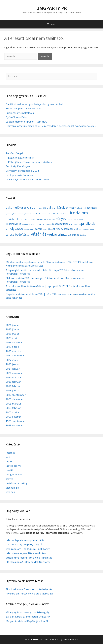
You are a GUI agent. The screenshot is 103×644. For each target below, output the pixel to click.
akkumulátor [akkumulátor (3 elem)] (15, 207)
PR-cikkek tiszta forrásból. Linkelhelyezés (29, 589)
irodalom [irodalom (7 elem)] (79, 213)
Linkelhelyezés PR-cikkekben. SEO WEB (28, 179)
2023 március (14, 351)
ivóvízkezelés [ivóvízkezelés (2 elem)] (13, 219)
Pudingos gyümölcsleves (20, 113)
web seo (10, 492)
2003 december (15, 399)
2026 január (13, 325)
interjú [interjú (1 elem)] (67, 214)
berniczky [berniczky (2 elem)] (71, 208)
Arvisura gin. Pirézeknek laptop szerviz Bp (29, 594)
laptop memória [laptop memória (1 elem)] (77, 219)
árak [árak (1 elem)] (68, 235)
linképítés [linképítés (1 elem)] (25, 224)
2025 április (13, 338)
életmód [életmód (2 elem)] (75, 235)
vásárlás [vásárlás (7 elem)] (39, 234)
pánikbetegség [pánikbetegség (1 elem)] (29, 229)
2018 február (13, 386)
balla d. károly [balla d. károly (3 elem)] (56, 207)
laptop (10, 461)
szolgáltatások (14, 474)
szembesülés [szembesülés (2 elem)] (71, 229)
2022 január (13, 364)
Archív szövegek (15, 153)
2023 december (15, 342)
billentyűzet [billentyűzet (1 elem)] (81, 208)
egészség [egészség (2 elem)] (92, 208)
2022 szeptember (16, 355)
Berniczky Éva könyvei (18, 166)
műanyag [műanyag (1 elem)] (48, 224)
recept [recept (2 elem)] (51, 229)
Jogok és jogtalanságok (21, 158)
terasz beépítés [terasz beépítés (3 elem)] (16, 235)
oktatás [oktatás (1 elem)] (78, 224)
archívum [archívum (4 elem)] (31, 207)
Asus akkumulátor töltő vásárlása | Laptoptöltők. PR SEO (38, 286)
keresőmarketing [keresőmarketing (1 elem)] (31, 219)
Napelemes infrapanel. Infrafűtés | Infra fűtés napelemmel (39, 294)
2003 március (14, 404)
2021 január (13, 369)
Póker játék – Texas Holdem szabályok (30, 162)
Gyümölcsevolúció (16, 117)
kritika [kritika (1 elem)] (41, 219)
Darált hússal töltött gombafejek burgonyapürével (34, 104)
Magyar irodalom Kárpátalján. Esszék (27, 621)
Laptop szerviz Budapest (20, 175)
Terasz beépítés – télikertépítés (23, 108)
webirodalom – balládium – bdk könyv (28, 549)
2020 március (14, 377)
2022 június (12, 360)
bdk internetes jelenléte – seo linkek (26, 553)
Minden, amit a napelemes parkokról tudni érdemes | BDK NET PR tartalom (49, 262)
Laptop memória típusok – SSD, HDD (27, 122)
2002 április (13, 412)
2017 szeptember (16, 395)
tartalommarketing (17, 483)
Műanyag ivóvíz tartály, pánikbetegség (28, 612)
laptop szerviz (14, 466)
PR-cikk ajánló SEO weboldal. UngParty (28, 562)
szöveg (10, 479)
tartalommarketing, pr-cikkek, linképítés (29, 558)
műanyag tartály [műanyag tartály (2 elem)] (61, 224)
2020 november (15, 373)
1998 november (15, 425)
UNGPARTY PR (51, 8)
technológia (12, 488)
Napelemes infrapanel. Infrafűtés (25, 266)
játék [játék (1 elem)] (23, 219)
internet (10, 453)
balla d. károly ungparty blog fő (24, 544)
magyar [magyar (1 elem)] (32, 224)
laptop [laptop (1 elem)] (68, 219)
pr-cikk (10, 470)
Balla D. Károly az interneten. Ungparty (28, 617)
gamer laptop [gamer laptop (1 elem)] (11, 214)
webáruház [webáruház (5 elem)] (56, 234)
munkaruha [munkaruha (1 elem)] (40, 224)
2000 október (13, 417)
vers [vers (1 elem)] (29, 235)
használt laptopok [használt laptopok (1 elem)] (23, 214)
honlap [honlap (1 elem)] (33, 214)
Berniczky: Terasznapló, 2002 (22, 171)
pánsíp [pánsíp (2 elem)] (39, 229)
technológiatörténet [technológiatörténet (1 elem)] (86, 229)
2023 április (13, 347)
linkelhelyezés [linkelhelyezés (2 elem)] (13, 224)
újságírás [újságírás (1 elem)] (83, 235)
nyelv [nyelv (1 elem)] (73, 224)
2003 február (13, 408)
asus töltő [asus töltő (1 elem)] (43, 208)
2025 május (12, 334)
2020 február (13, 382)
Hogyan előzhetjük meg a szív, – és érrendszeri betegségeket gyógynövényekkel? (51, 126)
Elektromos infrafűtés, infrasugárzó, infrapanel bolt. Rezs (38, 278)
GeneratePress (71, 639)
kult (8, 457)
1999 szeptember (16, 421)
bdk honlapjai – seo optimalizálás (25, 540)
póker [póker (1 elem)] (45, 229)
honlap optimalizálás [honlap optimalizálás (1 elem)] (44, 214)
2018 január (13, 390)
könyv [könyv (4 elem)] (60, 219)
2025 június (12, 329)
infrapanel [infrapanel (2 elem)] (58, 214)
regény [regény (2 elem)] (59, 229)
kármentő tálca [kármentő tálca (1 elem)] (49, 219)
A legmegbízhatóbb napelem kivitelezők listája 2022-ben (38, 270)
